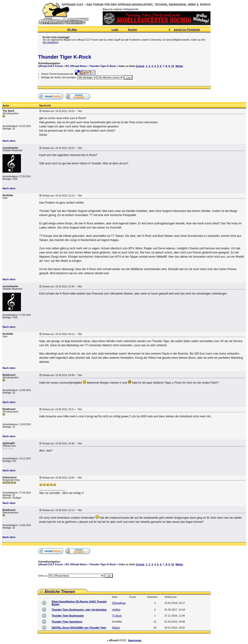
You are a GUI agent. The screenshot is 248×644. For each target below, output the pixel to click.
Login (115, 30)
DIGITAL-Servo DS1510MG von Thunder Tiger (79, 628)
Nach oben (9, 141)
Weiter (179, 66)
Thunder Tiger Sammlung (67, 622)
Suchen (133, 30)
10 (173, 66)
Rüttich (116, 628)
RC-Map (72, 30)
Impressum (135, 640)
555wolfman (119, 603)
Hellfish (116, 610)
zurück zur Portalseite (187, 30)
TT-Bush (117, 616)
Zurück (140, 66)
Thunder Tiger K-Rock (65, 57)
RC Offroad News (76, 66)
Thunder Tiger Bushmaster (68, 616)
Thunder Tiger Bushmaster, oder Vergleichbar (79, 610)
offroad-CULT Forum (51, 66)
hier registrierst (50, 42)
